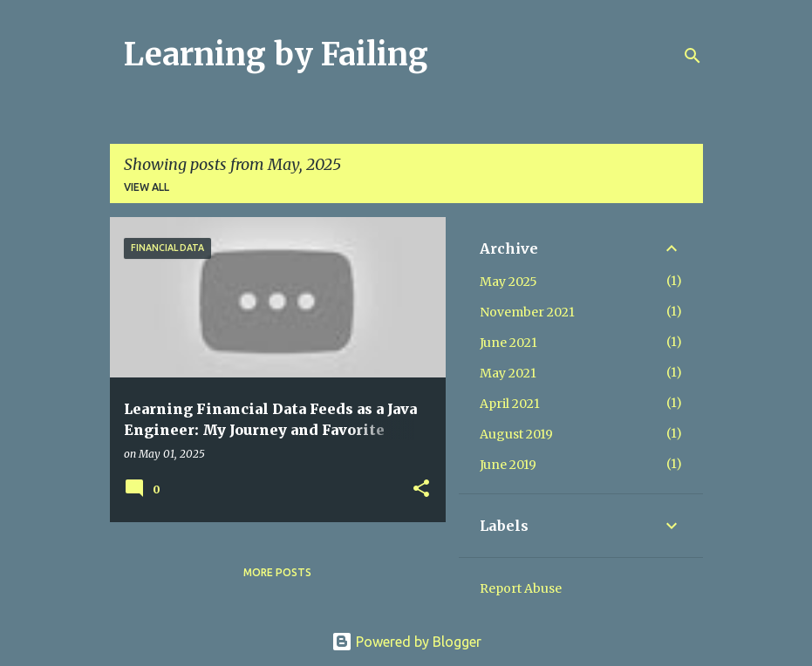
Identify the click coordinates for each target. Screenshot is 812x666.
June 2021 (508, 343)
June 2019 (508, 465)
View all (147, 187)
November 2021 (527, 312)
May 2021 (508, 373)
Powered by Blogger (406, 642)
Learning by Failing (276, 54)
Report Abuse (521, 588)
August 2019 (516, 434)
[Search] (693, 56)
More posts (277, 572)
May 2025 (508, 282)
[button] (421, 489)
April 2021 (510, 404)
